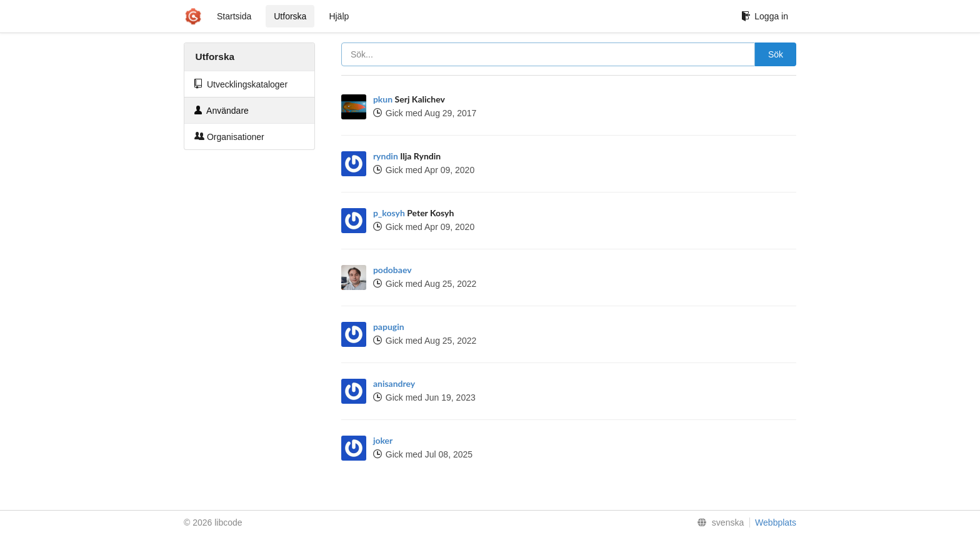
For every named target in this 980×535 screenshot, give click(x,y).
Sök (776, 54)
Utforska (290, 16)
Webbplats (776, 522)
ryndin (386, 156)
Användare (222, 110)
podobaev (392, 270)
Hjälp (339, 16)
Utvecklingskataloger (241, 84)
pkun (383, 99)
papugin (389, 327)
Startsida (234, 16)
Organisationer (229, 137)
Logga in (765, 16)
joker (383, 440)
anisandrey (394, 383)
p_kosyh (389, 213)
